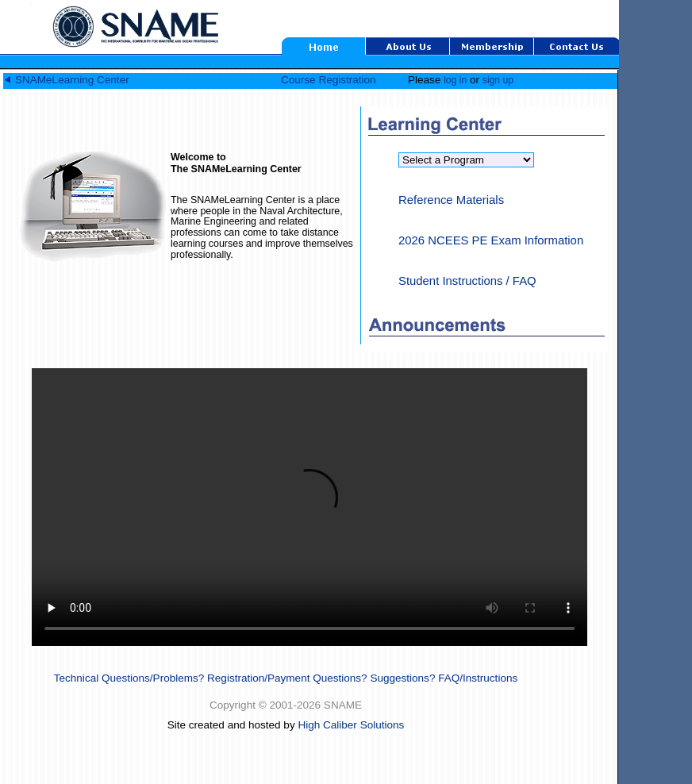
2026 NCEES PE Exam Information (491, 240)
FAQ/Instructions (478, 678)
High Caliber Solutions (351, 725)
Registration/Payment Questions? (287, 678)
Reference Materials (451, 200)
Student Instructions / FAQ (467, 281)
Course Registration (329, 80)
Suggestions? (402, 678)
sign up (498, 80)
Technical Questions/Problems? (129, 678)
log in (455, 80)
